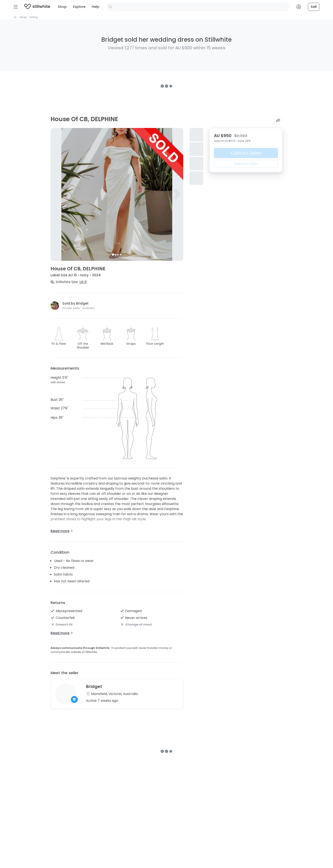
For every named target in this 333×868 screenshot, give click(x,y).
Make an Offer (246, 164)
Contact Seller (246, 153)
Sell (314, 7)
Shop (62, 7)
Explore (79, 7)
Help (96, 7)
